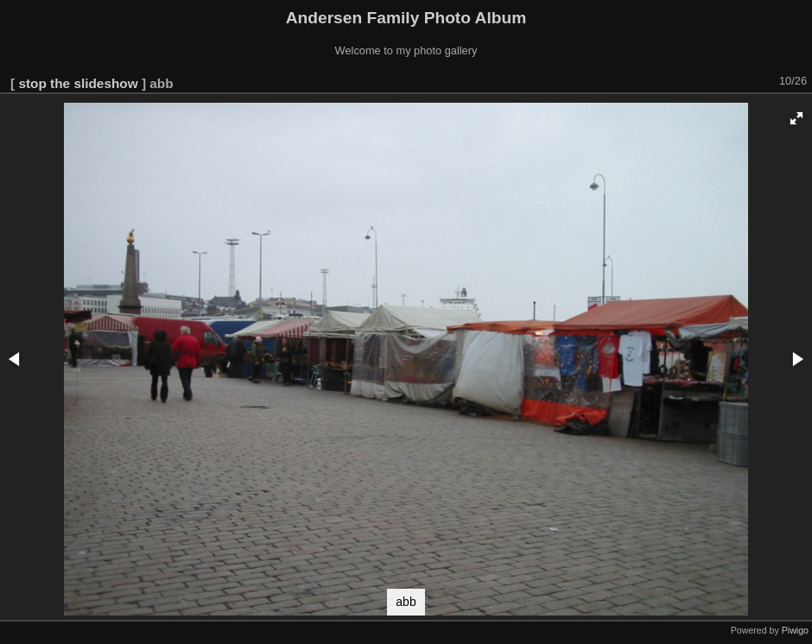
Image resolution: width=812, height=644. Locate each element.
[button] (796, 118)
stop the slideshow (78, 83)
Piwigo (795, 630)
